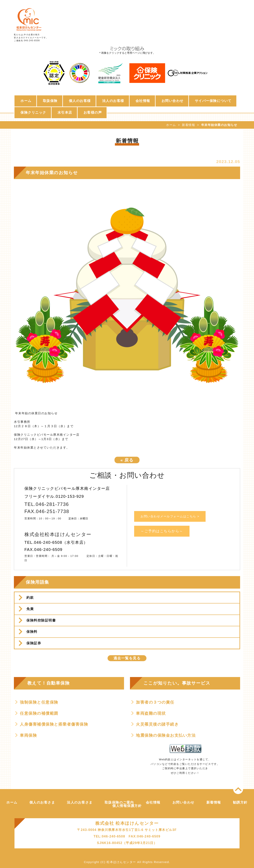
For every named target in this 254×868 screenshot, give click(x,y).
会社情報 (143, 101)
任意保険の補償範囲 (39, 713)
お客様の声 (93, 113)
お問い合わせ (173, 101)
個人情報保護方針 (127, 806)
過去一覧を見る (127, 658)
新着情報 (189, 125)
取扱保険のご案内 (119, 802)
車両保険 (28, 735)
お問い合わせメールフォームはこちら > (170, 516)
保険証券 (34, 643)
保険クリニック (33, 113)
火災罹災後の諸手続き (157, 724)
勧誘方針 (240, 802)
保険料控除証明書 (41, 620)
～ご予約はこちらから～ (162, 531)
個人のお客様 (80, 101)
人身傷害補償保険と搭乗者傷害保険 (54, 724)
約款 (30, 598)
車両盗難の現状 (151, 713)
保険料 (32, 632)
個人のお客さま (42, 802)
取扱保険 (50, 101)
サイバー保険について (213, 101)
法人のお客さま (80, 802)
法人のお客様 (113, 101)
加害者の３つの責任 (155, 702)
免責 (30, 609)
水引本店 (65, 113)
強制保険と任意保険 (39, 702)
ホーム (26, 101)
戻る (127, 460)
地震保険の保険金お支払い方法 (166, 735)
